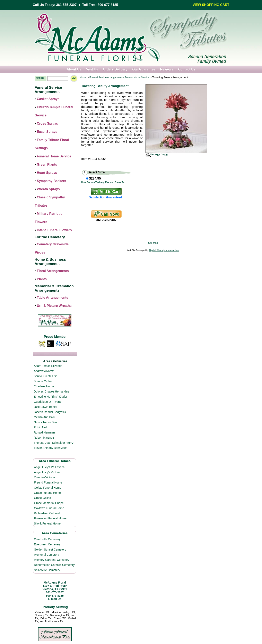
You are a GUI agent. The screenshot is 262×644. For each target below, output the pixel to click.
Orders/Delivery (115, 69)
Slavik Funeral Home (47, 523)
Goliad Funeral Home (48, 488)
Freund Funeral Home (48, 482)
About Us (74, 69)
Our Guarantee (144, 69)
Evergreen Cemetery (47, 544)
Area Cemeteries (55, 533)
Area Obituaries (55, 361)
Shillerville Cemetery (47, 570)
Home (83, 77)
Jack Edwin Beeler (46, 407)
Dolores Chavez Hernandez (51, 391)
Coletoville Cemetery (47, 539)
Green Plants (47, 164)
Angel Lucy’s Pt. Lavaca (49, 467)
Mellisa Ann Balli (44, 417)
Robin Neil (40, 427)
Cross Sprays (47, 123)
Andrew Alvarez (44, 371)
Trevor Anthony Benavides (51, 448)
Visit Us (92, 69)
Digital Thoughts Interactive (164, 250)
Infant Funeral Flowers (54, 230)
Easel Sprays (47, 132)
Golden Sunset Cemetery (50, 550)
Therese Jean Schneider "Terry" (54, 443)
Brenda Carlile (43, 381)
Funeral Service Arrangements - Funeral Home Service (119, 77)
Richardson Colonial (47, 513)
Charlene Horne (44, 386)
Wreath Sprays (48, 189)
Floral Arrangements (53, 271)
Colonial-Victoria (44, 477)
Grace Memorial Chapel (49, 503)
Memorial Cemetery (46, 555)
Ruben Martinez (44, 438)
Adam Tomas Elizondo (48, 366)
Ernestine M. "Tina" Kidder (51, 397)
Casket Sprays (48, 99)
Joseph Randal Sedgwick (50, 412)
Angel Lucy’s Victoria (47, 472)
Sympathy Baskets (51, 181)
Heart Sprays (47, 173)
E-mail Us (55, 599)
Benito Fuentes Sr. (46, 376)
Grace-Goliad (42, 498)
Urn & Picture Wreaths (54, 306)
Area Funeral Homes (55, 461)
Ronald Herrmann (45, 432)
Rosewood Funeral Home (50, 518)
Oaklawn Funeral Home (49, 508)
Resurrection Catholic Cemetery (54, 565)
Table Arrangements (53, 298)
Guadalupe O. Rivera (47, 402)
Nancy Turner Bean (46, 422)
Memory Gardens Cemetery (52, 560)
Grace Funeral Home (47, 493)
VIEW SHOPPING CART (211, 5)
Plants (42, 279)
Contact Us (187, 69)
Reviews (167, 69)
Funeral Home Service (54, 156)
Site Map (153, 243)
